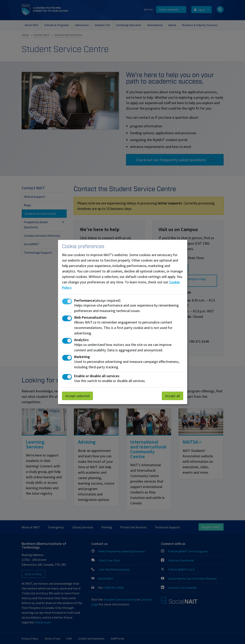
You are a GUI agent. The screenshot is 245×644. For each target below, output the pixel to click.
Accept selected (77, 396)
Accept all (172, 396)
